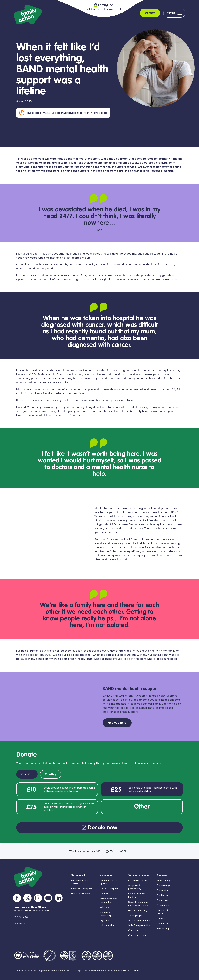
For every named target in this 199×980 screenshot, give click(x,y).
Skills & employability (139, 925)
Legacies (104, 920)
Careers (161, 918)
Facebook (17, 898)
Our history (163, 895)
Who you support (109, 889)
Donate (150, 13)
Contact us (19, 924)
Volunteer (105, 907)
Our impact (134, 930)
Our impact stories (138, 935)
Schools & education (139, 920)
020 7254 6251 (21, 917)
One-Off (27, 774)
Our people (163, 900)
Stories (33, 33)
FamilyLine (160, 704)
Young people (135, 915)
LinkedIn (59, 898)
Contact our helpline (82, 889)
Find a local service (81, 894)
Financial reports (165, 928)
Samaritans (146, 708)
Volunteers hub (108, 925)
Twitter (27, 898)
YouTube (48, 898)
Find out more (117, 723)
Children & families (138, 880)
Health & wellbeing (138, 910)
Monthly (51, 774)
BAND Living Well (113, 696)
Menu (171, 13)
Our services (163, 890)
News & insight (164, 880)
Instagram (38, 898)
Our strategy (163, 885)
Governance (163, 905)
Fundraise (105, 894)
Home (20, 33)
